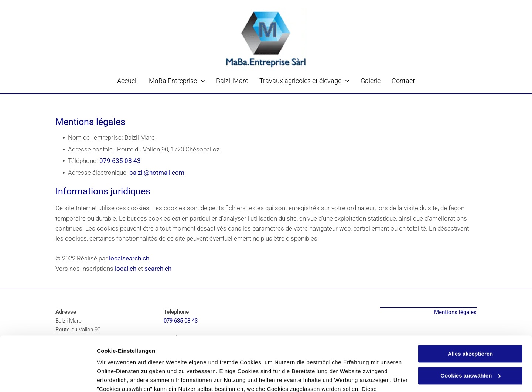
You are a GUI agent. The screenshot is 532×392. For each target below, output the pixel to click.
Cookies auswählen (123, 377)
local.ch (126, 269)
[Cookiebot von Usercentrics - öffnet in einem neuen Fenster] (48, 378)
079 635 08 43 (120, 161)
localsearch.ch (129, 258)
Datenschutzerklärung (128, 357)
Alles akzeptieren (470, 304)
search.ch (158, 269)
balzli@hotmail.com (157, 173)
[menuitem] (127, 81)
